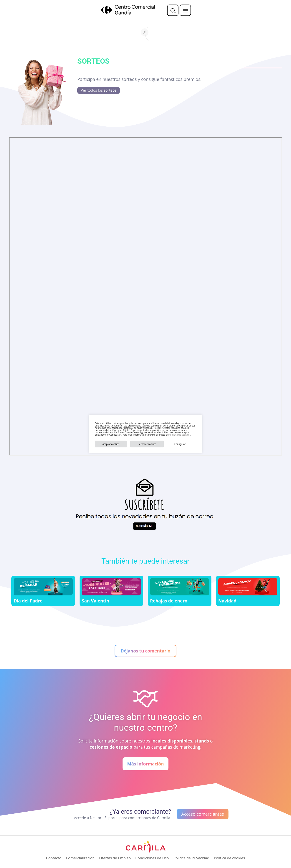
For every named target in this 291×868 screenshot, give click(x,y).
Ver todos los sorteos (99, 90)
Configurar (180, 444)
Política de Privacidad (191, 858)
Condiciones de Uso (152, 858)
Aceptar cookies (111, 444)
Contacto (54, 858)
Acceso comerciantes (203, 814)
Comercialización (80, 858)
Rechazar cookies (147, 444)
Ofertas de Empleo (115, 858)
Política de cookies (180, 435)
